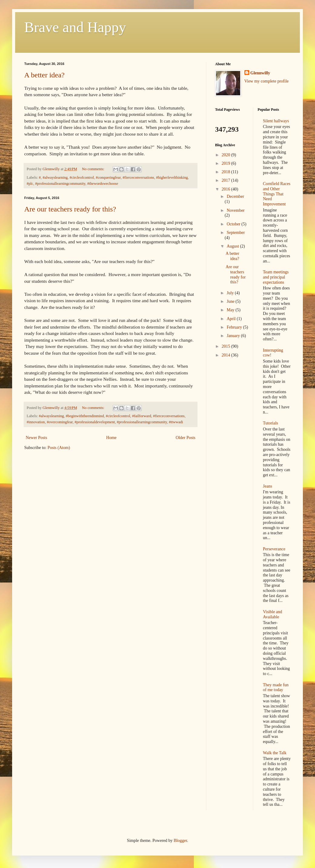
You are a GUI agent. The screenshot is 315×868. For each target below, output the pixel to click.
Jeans (267, 486)
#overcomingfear (60, 422)
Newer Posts (36, 438)
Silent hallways (276, 121)
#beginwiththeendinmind (85, 416)
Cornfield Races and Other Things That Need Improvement (277, 194)
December (235, 196)
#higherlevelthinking (172, 177)
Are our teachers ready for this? (70, 209)
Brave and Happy (75, 27)
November (235, 210)
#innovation (36, 422)
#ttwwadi (176, 422)
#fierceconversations (138, 177)
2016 (227, 189)
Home (111, 438)
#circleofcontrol (82, 177)
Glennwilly (260, 73)
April (232, 319)
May (231, 310)
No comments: (93, 169)
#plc (30, 184)
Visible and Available (272, 614)
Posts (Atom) (59, 448)
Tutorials (270, 423)
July (231, 293)
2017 (227, 180)
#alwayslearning (55, 177)
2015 (227, 346)
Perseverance (274, 549)
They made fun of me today (276, 687)
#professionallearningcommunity (60, 184)
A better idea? (44, 75)
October (234, 224)
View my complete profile (267, 81)
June (231, 301)
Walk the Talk (275, 753)
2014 (227, 355)
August (233, 246)
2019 (227, 163)
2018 (227, 172)
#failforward (142, 416)
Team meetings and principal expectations (276, 277)
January (234, 336)
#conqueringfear (108, 177)
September (236, 233)
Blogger (180, 841)
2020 (227, 155)
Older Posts (186, 438)
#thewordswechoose (103, 184)
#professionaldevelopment (95, 422)
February (235, 327)
